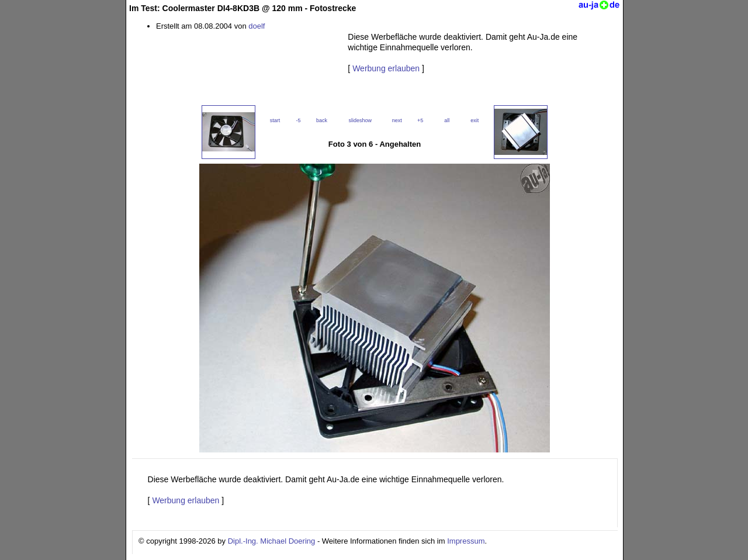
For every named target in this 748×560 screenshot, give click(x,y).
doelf (257, 26)
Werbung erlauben (386, 68)
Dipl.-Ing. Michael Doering (272, 541)
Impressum (466, 541)
